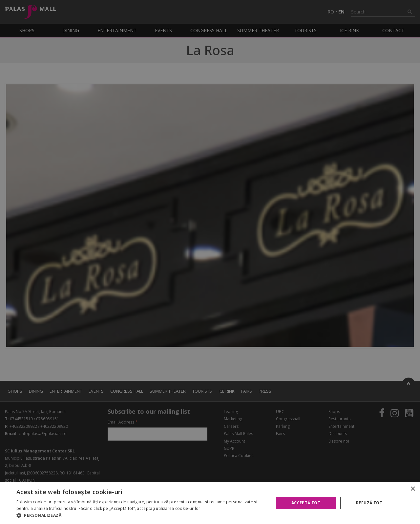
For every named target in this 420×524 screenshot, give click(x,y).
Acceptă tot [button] (306, 503)
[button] (141, 515)
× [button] (413, 489)
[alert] (210, 262)
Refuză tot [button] (369, 503)
